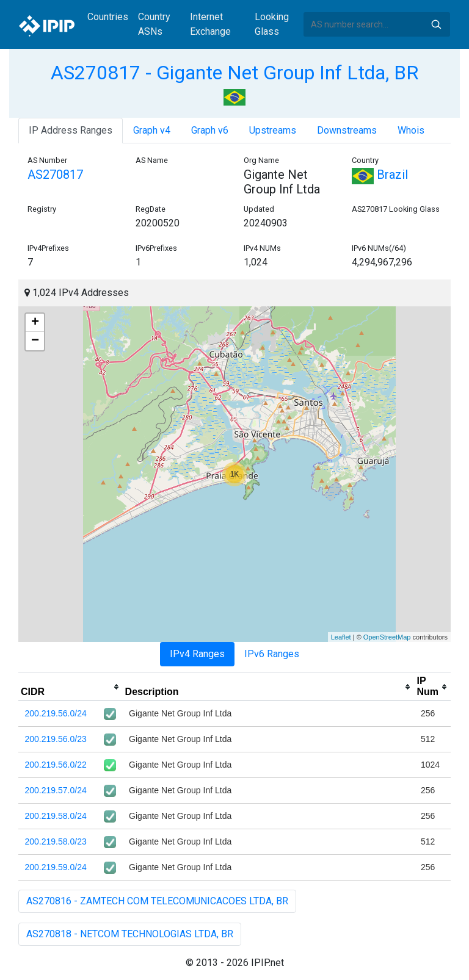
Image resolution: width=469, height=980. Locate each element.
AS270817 (55, 175)
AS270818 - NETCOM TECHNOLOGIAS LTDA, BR (130, 934)
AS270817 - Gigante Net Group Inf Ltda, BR (234, 73)
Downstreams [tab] (347, 130)
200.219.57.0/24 (56, 790)
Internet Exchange (210, 24)
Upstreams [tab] (273, 130)
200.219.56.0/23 (56, 739)
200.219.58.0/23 (56, 841)
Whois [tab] (411, 130)
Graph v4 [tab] (152, 130)
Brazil (380, 175)
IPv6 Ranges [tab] (272, 654)
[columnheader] (71, 687)
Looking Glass (272, 24)
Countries (108, 17)
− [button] (35, 341)
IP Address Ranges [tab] (71, 130)
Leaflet (341, 637)
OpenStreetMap (387, 637)
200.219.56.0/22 (56, 765)
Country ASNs (154, 24)
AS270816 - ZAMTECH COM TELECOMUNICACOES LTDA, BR (157, 901)
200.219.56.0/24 (56, 713)
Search (436, 24)
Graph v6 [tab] (210, 130)
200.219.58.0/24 (56, 816)
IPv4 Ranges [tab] (197, 654)
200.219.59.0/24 (56, 867)
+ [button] (35, 323)
